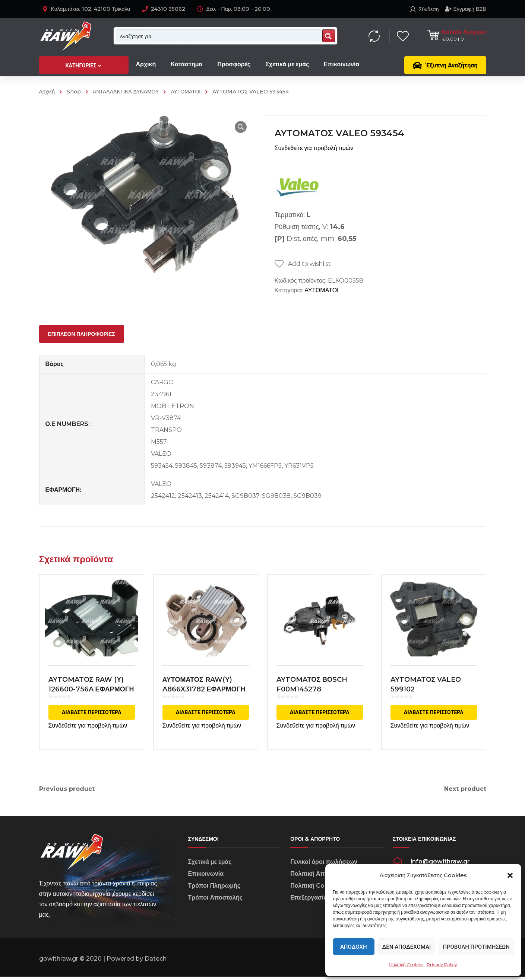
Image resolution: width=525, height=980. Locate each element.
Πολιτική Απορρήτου (320, 877)
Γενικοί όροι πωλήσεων (324, 865)
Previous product (67, 789)
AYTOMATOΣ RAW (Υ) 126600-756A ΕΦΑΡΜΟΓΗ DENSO (91, 689)
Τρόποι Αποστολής (216, 901)
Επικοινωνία (206, 877)
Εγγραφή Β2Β (466, 9)
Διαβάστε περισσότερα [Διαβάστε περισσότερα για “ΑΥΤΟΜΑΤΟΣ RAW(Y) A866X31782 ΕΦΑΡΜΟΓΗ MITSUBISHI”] (205, 712)
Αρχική (47, 92)
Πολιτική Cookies (406, 965)
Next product (465, 789)
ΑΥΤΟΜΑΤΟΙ (186, 92)
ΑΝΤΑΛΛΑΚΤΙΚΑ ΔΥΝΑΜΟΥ (126, 92)
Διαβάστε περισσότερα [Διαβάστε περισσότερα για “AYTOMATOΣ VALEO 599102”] (433, 712)
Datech (156, 962)
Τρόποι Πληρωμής (214, 889)
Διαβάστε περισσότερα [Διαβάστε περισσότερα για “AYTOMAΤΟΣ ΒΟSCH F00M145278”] (319, 712)
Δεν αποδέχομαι (407, 947)
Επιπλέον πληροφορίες (82, 334)
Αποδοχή (354, 947)
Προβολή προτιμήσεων (476, 947)
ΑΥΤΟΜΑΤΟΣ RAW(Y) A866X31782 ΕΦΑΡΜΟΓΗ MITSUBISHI (204, 689)
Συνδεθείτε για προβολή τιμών (314, 148)
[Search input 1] (219, 36)
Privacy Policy (442, 965)
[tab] (82, 334)
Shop (74, 92)
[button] (510, 875)
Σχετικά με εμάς (210, 865)
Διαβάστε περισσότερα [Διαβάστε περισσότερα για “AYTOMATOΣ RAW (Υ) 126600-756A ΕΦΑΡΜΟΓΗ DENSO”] (91, 712)
